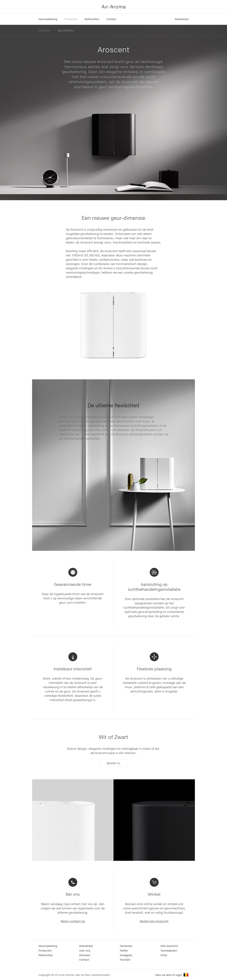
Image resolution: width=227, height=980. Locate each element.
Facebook (126, 946)
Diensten (85, 955)
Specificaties (66, 30)
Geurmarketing (48, 19)
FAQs (164, 955)
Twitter (124, 950)
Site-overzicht (169, 946)
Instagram (126, 955)
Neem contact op (73, 921)
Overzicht (44, 30)
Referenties (92, 19)
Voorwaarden (169, 950)
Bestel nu (113, 763)
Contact (111, 19)
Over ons (85, 950)
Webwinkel (182, 19)
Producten (71, 19)
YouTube (125, 960)
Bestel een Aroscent (154, 921)
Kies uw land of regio (169, 975)
